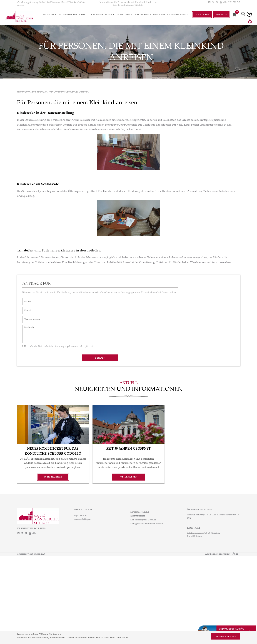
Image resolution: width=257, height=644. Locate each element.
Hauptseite (23, 92)
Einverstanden (226, 636)
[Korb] (235, 15)
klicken (198, 536)
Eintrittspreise (138, 516)
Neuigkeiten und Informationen (129, 390)
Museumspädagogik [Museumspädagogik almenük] (74, 15)
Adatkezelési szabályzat (218, 554)
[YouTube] (221, 3)
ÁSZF (235, 554)
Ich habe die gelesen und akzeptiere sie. (58, 346)
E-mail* (26, 309)
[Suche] (243, 14)
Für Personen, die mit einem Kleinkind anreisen (61, 92)
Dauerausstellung (140, 512)
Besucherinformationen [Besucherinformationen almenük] (171, 15)
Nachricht (28, 327)
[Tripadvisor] (224, 3)
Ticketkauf (202, 15)
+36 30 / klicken (212, 533)
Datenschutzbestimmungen (52, 346)
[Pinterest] (217, 3)
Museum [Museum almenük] (50, 15)
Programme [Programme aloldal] (143, 15)
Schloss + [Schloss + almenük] (125, 15)
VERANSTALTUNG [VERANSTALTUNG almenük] (103, 15)
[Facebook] (209, 3)
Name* (26, 300)
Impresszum (80, 515)
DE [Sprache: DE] (238, 3)
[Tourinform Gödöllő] (250, 22)
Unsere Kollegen (82, 519)
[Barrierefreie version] (249, 14)
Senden (100, 358)
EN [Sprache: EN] (234, 3)
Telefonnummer (31, 318)
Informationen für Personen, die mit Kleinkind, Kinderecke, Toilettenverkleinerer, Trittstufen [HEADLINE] (128, 4)
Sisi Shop (221, 15)
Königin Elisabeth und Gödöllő (147, 524)
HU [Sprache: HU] (230, 3)
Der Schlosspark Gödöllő (143, 520)
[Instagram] (213, 3)
